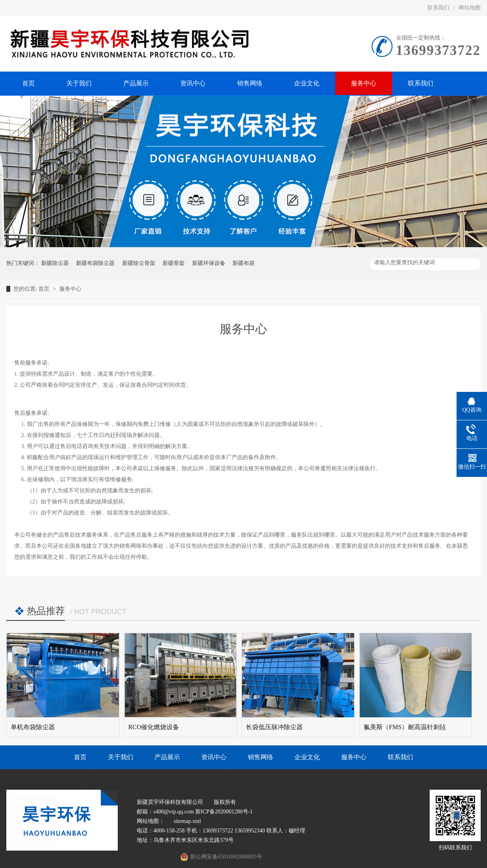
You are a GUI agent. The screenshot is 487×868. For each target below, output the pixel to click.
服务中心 (70, 289)
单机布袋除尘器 (33, 727)
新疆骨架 (174, 263)
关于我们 (121, 757)
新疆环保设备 (209, 263)
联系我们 (438, 8)
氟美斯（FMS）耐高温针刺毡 (405, 727)
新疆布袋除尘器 (95, 263)
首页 (45, 289)
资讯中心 (214, 757)
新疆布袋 (243, 263)
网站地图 (470, 8)
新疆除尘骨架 (139, 263)
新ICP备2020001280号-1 (224, 812)
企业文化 (307, 757)
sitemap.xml (188, 821)
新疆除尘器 (55, 263)
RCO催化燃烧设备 (154, 727)
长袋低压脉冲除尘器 (274, 727)
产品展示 (167, 757)
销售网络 (260, 757)
